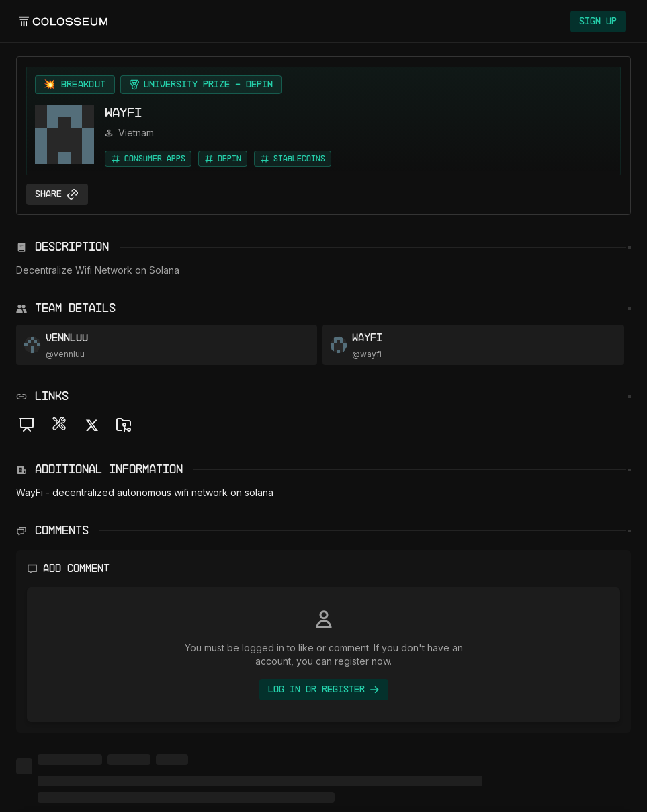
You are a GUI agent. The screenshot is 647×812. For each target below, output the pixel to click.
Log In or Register (324, 690)
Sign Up (598, 22)
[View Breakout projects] (75, 85)
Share (57, 194)
